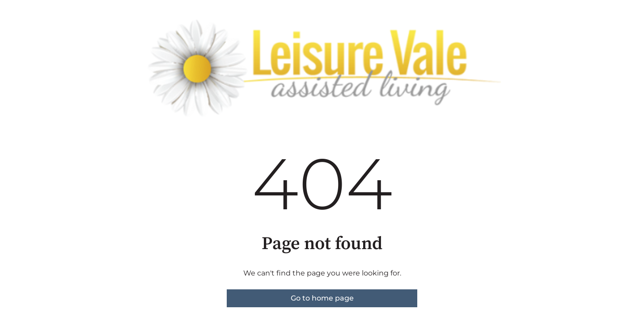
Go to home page (322, 298)
